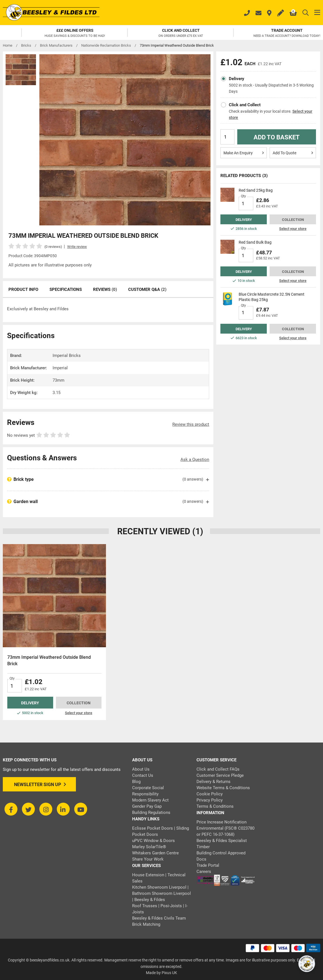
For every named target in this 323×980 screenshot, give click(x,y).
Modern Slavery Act (150, 800)
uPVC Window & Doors (153, 841)
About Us (141, 769)
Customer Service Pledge (220, 775)
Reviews (105, 289)
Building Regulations (151, 812)
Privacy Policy (210, 800)
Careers (204, 872)
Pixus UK (169, 973)
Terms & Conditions (215, 806)
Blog (136, 782)
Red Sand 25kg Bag (256, 190)
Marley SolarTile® (149, 847)
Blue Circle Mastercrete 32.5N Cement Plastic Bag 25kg (272, 297)
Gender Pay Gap (147, 806)
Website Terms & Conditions (223, 788)
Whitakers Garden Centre (155, 853)
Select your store (293, 229)
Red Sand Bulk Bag (255, 242)
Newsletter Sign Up (40, 784)
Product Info (23, 289)
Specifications (66, 289)
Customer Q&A (147, 289)
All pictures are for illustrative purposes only (50, 265)
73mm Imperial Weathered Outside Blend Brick (49, 660)
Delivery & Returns (214, 782)
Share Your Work (148, 859)
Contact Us (143, 775)
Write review (77, 247)
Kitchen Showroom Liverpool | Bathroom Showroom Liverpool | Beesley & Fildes (161, 893)
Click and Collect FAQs (218, 769)
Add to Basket (277, 137)
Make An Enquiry (244, 153)
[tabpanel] (54, 632)
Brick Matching (146, 924)
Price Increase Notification (222, 822)
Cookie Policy (210, 794)
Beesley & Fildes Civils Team (159, 918)
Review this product (191, 424)
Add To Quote (293, 153)
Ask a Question (195, 460)
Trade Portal (208, 865)
